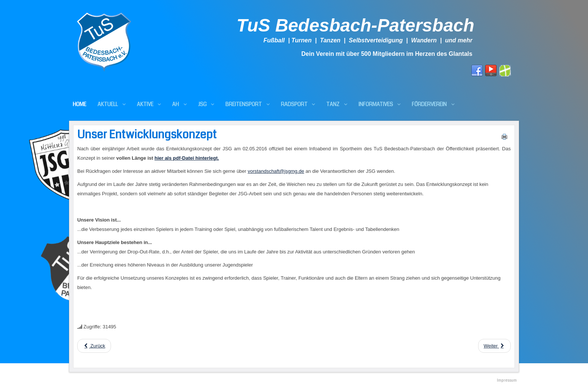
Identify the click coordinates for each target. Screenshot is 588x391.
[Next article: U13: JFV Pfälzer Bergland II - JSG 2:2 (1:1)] (494, 346)
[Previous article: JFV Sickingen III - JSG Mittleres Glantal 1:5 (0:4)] (94, 346)
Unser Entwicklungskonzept (147, 135)
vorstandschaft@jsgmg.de (276, 171)
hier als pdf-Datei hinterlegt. (187, 158)
